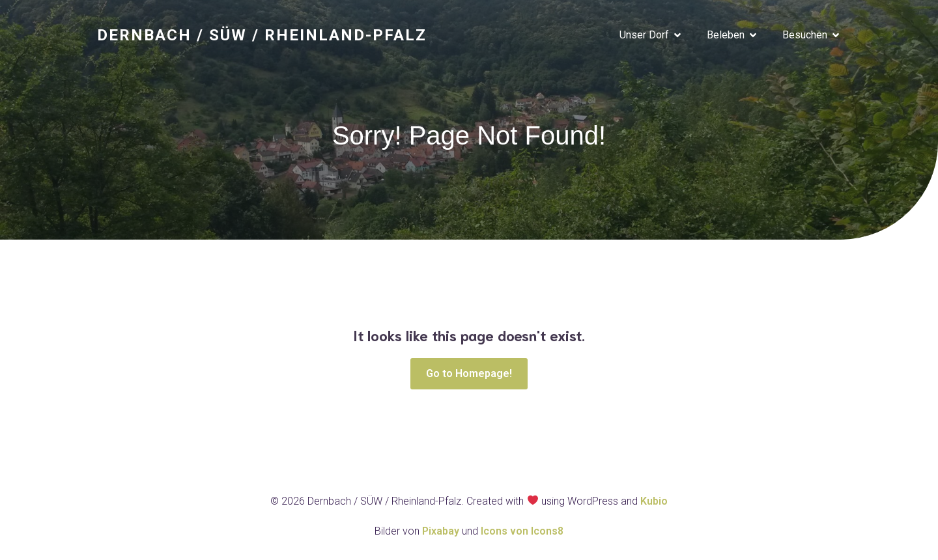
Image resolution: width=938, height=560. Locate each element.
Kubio (654, 502)
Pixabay (442, 532)
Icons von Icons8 (522, 532)
